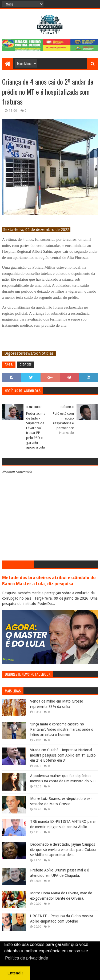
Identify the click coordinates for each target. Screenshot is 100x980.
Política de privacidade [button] (27, 958)
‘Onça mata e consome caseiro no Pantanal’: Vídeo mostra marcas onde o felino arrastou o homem (62, 729)
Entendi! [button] (15, 973)
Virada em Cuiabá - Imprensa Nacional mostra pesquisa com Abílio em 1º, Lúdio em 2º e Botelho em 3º (63, 755)
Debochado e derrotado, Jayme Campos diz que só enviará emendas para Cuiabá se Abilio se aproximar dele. (63, 850)
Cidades (25, 365)
